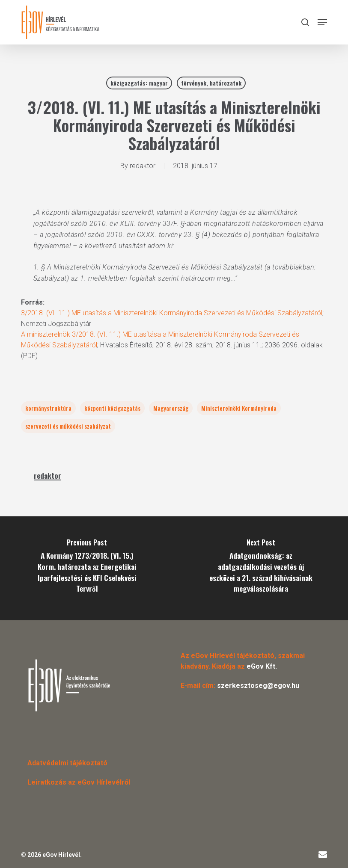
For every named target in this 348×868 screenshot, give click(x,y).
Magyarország (171, 408)
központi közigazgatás (112, 408)
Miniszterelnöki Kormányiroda (239, 408)
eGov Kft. (262, 666)
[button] (322, 22)
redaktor (143, 166)
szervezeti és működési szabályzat (68, 426)
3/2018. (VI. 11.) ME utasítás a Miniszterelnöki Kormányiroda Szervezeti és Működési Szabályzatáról (172, 313)
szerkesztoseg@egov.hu (258, 686)
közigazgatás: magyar (139, 83)
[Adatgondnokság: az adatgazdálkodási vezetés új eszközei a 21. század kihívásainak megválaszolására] (261, 568)
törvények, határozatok (211, 83)
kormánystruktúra (48, 408)
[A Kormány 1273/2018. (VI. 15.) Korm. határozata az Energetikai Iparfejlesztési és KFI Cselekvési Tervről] (87, 568)
